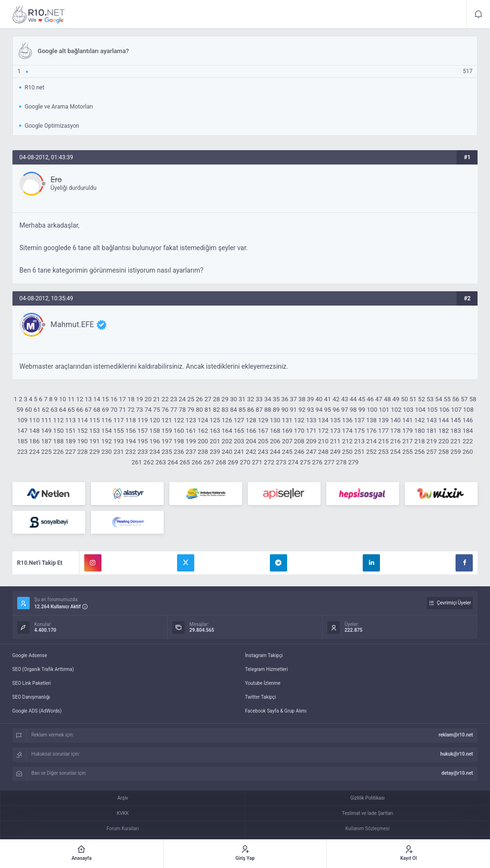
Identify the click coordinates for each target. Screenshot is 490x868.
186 (34, 441)
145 (456, 420)
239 (215, 452)
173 (335, 431)
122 (179, 420)
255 (408, 452)
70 (114, 410)
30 (234, 399)
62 (46, 410)
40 (319, 399)
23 (174, 399)
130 (275, 420)
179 (408, 431)
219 (432, 441)
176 (371, 431)
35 (276, 399)
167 (263, 431)
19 (139, 399)
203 (239, 441)
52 (422, 399)
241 (239, 452)
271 (257, 462)
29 (225, 399)
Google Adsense (30, 655)
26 (199, 399)
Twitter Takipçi (261, 697)
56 (456, 399)
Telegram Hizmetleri (266, 669)
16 (114, 399)
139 (383, 420)
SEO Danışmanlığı (31, 697)
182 (444, 431)
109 (22, 420)
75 (157, 410)
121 (167, 420)
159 (167, 431)
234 (155, 452)
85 (242, 410)
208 (299, 441)
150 (58, 431)
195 (143, 441)
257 (432, 452)
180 (420, 431)
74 (148, 410)
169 (287, 431)
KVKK (123, 813)
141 (408, 420)
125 (215, 420)
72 (131, 410)
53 (430, 399)
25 (191, 399)
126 (227, 420)
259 (456, 452)
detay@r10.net (457, 773)
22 (165, 399)
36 (285, 399)
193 (119, 441)
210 (323, 441)
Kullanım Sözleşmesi (367, 829)
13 (88, 399)
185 (22, 441)
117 (119, 420)
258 (444, 452)
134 (323, 420)
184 (468, 431)
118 (131, 420)
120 (155, 420)
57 (464, 399)
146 (468, 420)
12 (80, 399)
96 (336, 410)
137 (359, 420)
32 (251, 399)
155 (119, 431)
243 (263, 452)
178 (395, 431)
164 (227, 431)
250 (347, 452)
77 (174, 410)
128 (251, 420)
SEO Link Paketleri (32, 683)
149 (46, 431)
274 (293, 462)
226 (58, 452)
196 (155, 441)
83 (225, 410)
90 (285, 410)
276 (317, 462)
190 (82, 441)
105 (432, 410)
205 (263, 441)
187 (46, 441)
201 (215, 441)
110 (34, 420)
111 (46, 420)
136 (347, 420)
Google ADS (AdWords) (37, 711)
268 (221, 462)
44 (353, 399)
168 (275, 431)
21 (157, 399)
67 (88, 410)
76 (165, 410)
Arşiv (122, 798)
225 (46, 452)
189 (70, 441)
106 (444, 410)
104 (420, 410)
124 (203, 420)
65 (71, 410)
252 (371, 452)
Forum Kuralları (123, 829)
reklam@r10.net (456, 735)
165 (239, 431)
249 (335, 452)
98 (353, 410)
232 (131, 452)
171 (311, 431)
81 (208, 410)
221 (456, 441)
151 (70, 431)
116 (107, 420)
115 (95, 420)
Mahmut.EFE (72, 324)
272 (269, 462)
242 (251, 452)
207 (287, 441)
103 (408, 410)
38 (302, 399)
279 (353, 462)
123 (191, 420)
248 (323, 452)
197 (167, 441)
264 (173, 462)
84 (234, 410)
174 (347, 431)
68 (97, 410)
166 (251, 431)
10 (63, 399)
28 (217, 399)
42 (336, 399)
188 (58, 441)
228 (82, 452)
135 (335, 420)
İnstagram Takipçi (264, 655)
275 (305, 462)
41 (328, 399)
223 (22, 452)
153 (95, 431)
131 (287, 420)
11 (71, 399)
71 (123, 410)
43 (345, 399)
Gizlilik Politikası (367, 798)
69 (106, 410)
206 (275, 441)
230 (107, 452)
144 (444, 420)
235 (167, 452)
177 (383, 431)
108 (468, 410)
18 (131, 399)
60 (28, 410)
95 (328, 410)
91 (294, 410)
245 (287, 452)
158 (155, 431)
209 (311, 441)
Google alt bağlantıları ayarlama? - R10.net (39, 14)
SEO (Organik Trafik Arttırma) (43, 669)
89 (276, 410)
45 (362, 399)
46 (370, 399)
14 (97, 399)
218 (420, 441)
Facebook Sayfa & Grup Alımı (276, 711)
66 (80, 410)
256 (420, 452)
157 (143, 431)
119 (143, 420)
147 (22, 431)
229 (95, 452)
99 (362, 410)
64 (63, 410)
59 (20, 410)
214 (371, 441)
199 (191, 441)
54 (439, 399)
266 (197, 462)
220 (444, 441)
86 (251, 410)
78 (183, 410)
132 (299, 420)
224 (34, 452)
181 (432, 431)
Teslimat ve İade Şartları (368, 813)
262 (149, 462)
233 (143, 452)
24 (183, 399)
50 (405, 399)
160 (179, 431)
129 (263, 420)
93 (311, 410)
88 (268, 410)
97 (345, 410)
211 (335, 441)
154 (107, 431)
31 (242, 399)
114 (82, 420)
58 (473, 399)
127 (239, 420)
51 (413, 399)
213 (359, 441)
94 (319, 410)
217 (408, 441)
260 (468, 452)
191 (95, 441)
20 (148, 399)
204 (251, 441)
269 (233, 462)
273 (281, 462)
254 (395, 452)
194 (131, 441)
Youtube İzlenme (263, 683)
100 (372, 410)
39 (310, 399)
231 (119, 452)
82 (217, 410)
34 (268, 399)
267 (209, 462)
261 (137, 462)
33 (259, 399)
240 (227, 452)
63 (54, 410)
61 (37, 410)
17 (123, 399)
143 (432, 420)
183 (456, 431)
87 (259, 410)
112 (58, 420)
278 (341, 462)
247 (311, 452)
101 (384, 410)
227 (70, 452)
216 (395, 441)
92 (302, 410)
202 (227, 441)
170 (299, 431)
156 (131, 431)
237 (191, 452)
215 (383, 441)
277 (329, 462)
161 (191, 431)
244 (275, 452)
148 (34, 431)
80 (199, 410)
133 (311, 420)
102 (396, 410)
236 (179, 452)
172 (323, 431)
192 (107, 441)
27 (208, 399)
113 (70, 420)
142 (420, 420)
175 (359, 431)
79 (191, 410)
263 (161, 462)
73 (139, 410)
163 (215, 431)
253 (383, 452)
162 (203, 431)
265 (185, 462)
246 (299, 452)
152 (82, 431)
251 (359, 452)
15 (106, 399)
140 (395, 420)
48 (387, 399)
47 (379, 399)
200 (203, 441)
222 (468, 441)
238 (203, 452)
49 (396, 399)
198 (179, 441)
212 (347, 441)
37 (294, 399)
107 (457, 410)
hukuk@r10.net (457, 754)
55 (447, 399)
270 (245, 462)
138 (371, 420)
